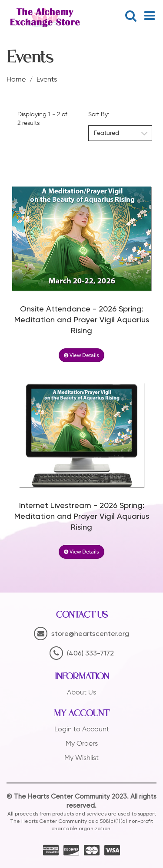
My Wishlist (81, 758)
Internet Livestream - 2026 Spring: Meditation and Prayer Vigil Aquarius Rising (82, 517)
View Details (81, 355)
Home (16, 79)
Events (47, 79)
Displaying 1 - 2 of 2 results (42, 119)
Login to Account (82, 729)
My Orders (82, 743)
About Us (81, 692)
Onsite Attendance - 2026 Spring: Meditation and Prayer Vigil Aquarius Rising (82, 320)
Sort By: (99, 114)
